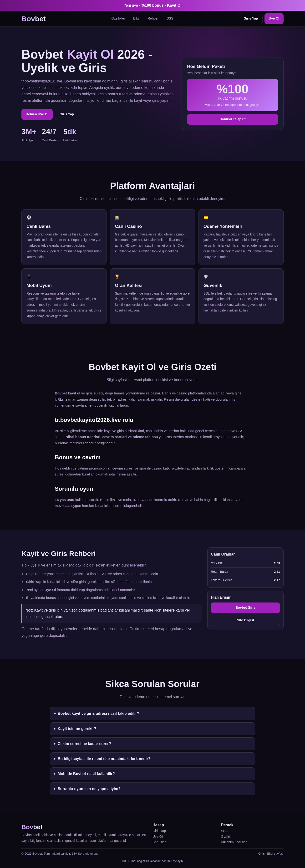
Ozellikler (118, 18)
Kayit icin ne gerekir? (77, 729)
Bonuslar (159, 842)
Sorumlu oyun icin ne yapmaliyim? (89, 789)
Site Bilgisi (245, 620)
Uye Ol (274, 18)
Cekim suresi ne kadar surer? (84, 744)
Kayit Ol (174, 5)
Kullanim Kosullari (234, 842)
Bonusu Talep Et (232, 119)
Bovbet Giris (245, 608)
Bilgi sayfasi (275, 854)
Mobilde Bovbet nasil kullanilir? (86, 774)
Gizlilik (226, 837)
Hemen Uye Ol (37, 114)
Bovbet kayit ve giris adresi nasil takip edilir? (98, 713)
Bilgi (136, 18)
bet (34, 19)
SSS (170, 18)
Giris (262, 854)
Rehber (153, 18)
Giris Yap (251, 18)
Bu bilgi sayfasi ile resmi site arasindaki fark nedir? (104, 759)
